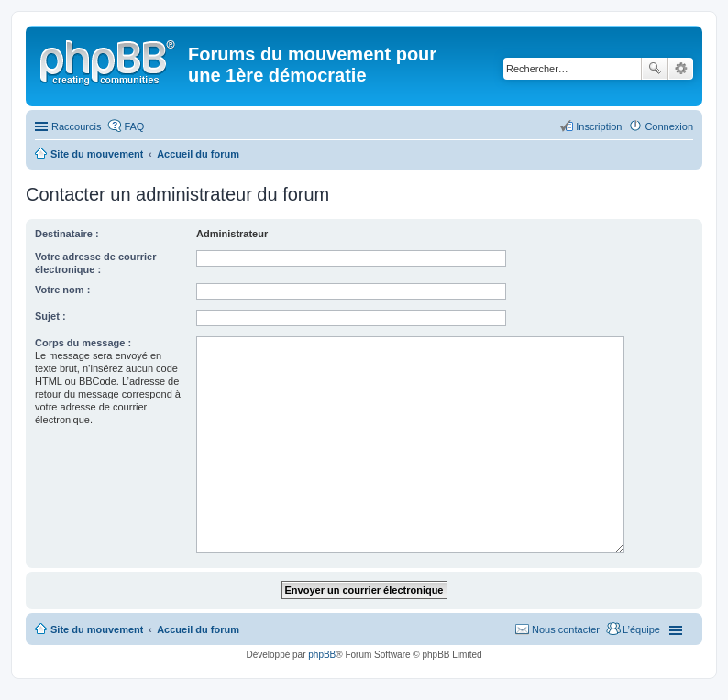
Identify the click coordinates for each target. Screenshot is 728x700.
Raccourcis (76, 126)
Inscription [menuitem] (599, 126)
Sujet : (50, 316)
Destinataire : (67, 234)
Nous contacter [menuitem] (566, 629)
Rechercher (655, 69)
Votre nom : (62, 290)
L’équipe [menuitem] (641, 629)
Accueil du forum (198, 629)
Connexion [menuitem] (669, 126)
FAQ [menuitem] (134, 126)
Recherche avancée (681, 69)
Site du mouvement (97, 629)
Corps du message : (83, 343)
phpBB (322, 655)
